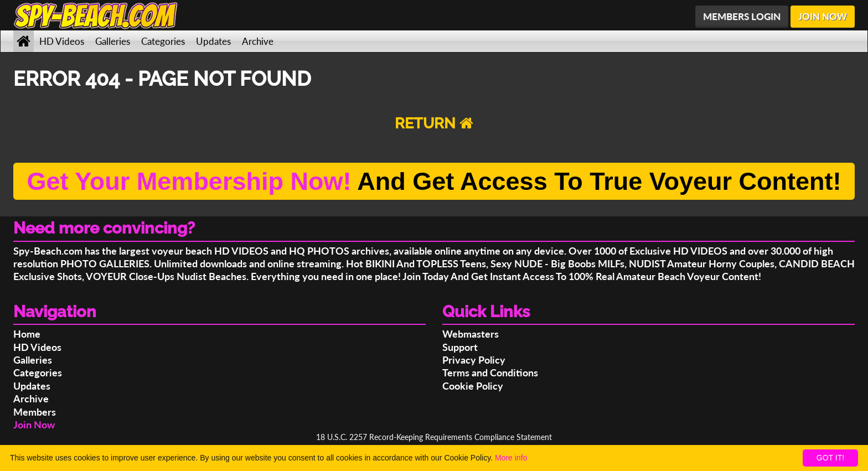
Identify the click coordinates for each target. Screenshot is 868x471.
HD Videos (62, 41)
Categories (163, 41)
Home (27, 334)
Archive (258, 41)
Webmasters (471, 334)
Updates (213, 41)
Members (35, 412)
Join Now (34, 425)
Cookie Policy (473, 386)
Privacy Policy (474, 360)
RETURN (434, 123)
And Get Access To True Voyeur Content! (434, 181)
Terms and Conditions (490, 372)
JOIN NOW (823, 16)
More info (511, 458)
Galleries (113, 41)
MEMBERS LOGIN (742, 16)
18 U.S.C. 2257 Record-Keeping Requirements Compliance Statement (434, 437)
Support (460, 347)
